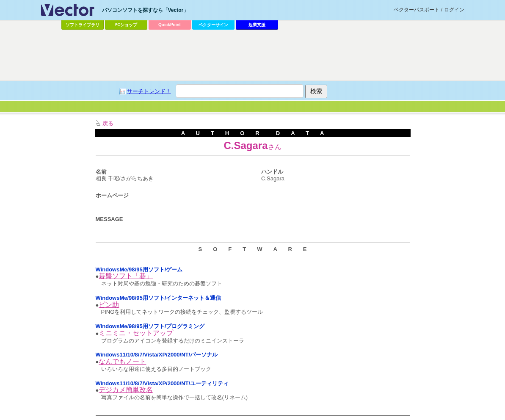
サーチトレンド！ (149, 91)
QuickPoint (170, 25)
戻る (108, 123)
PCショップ (126, 25)
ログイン (454, 10)
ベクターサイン (213, 25)
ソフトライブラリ (83, 25)
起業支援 (257, 25)
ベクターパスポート (417, 10)
